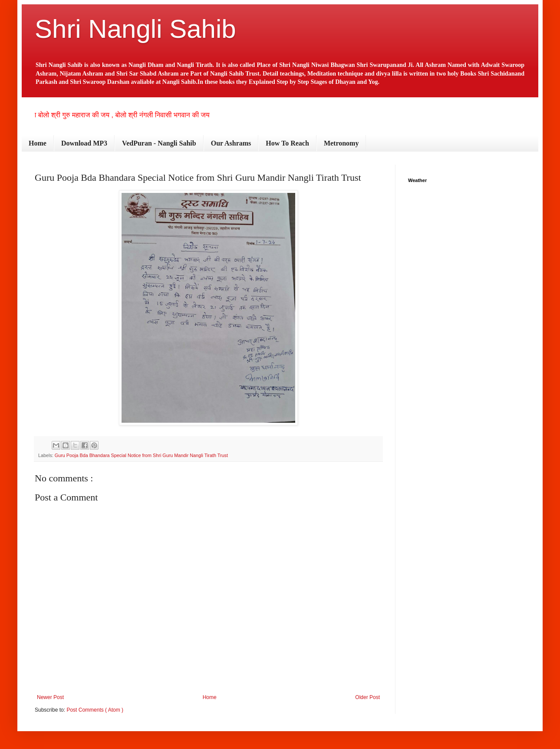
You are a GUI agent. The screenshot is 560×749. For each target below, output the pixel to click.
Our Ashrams (231, 143)
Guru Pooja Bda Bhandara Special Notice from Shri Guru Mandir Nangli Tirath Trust (141, 455)
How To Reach (287, 143)
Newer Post (50, 697)
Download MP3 (84, 143)
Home (38, 143)
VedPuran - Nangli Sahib (159, 143)
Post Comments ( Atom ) (95, 710)
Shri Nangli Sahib (135, 29)
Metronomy (341, 143)
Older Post (367, 697)
